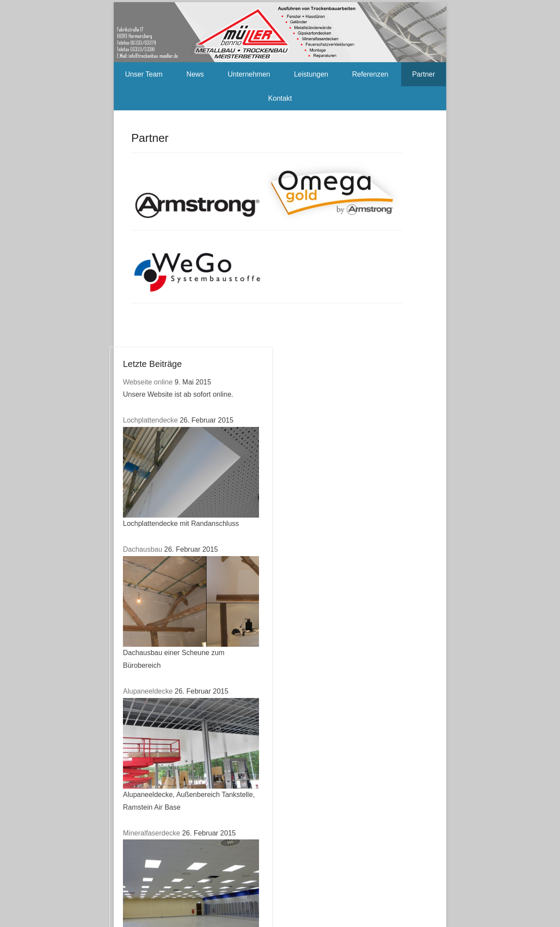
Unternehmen (249, 74)
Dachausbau (143, 549)
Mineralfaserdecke (152, 833)
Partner (423, 74)
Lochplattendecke (150, 420)
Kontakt (280, 98)
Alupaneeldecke (148, 691)
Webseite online (148, 382)
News (195, 74)
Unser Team (144, 74)
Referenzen (370, 74)
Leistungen (311, 74)
